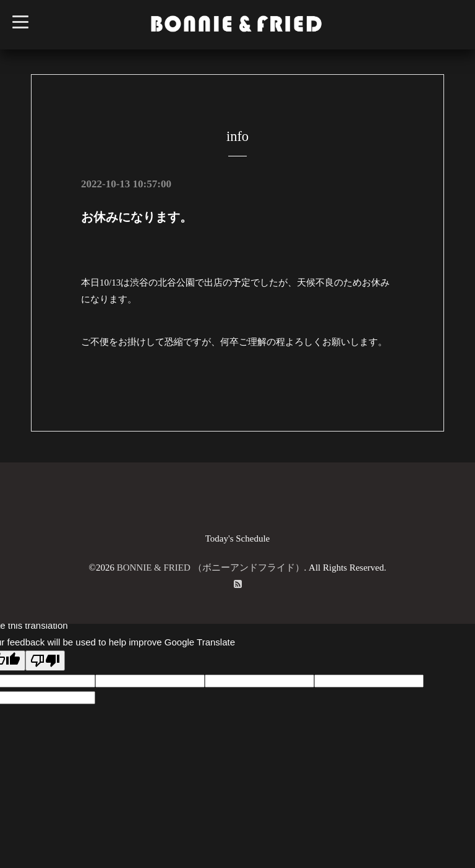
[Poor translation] (45, 661)
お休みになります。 (137, 217)
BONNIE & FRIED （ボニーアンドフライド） (211, 568)
